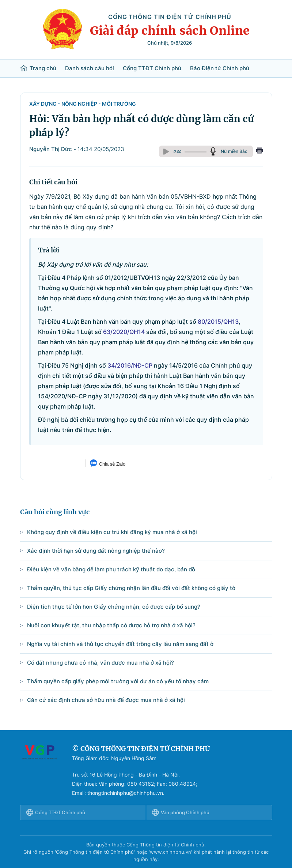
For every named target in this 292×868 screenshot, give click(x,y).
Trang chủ (38, 68)
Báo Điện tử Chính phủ (220, 68)
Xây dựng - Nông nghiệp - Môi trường (83, 104)
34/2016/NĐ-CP (130, 365)
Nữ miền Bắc (234, 151)
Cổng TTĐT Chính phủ (152, 68)
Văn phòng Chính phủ (181, 812)
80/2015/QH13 (218, 322)
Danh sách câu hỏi (90, 68)
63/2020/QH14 (124, 332)
